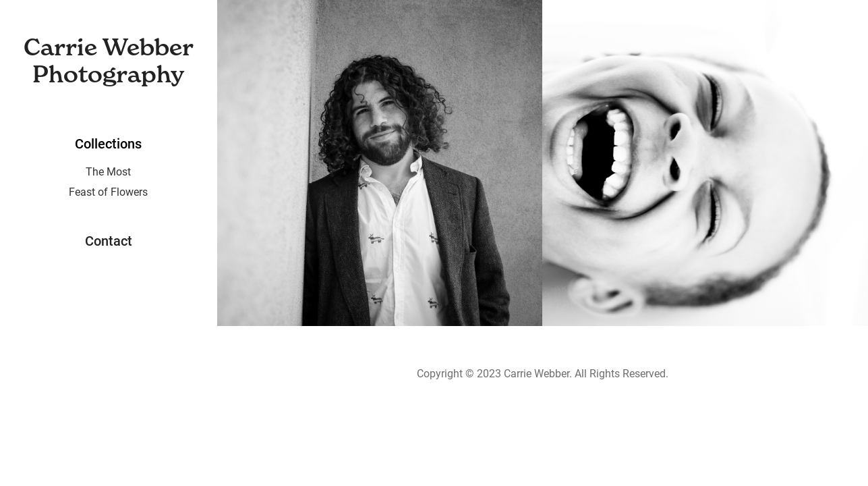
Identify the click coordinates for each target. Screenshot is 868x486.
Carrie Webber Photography (112, 60)
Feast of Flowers (108, 191)
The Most (108, 171)
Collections (108, 143)
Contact (109, 240)
